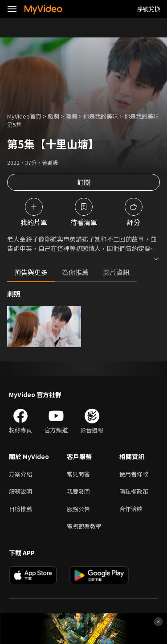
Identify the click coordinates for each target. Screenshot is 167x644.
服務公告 (78, 509)
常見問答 (78, 474)
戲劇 (53, 116)
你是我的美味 (101, 116)
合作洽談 (131, 509)
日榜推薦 (20, 509)
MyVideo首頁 (24, 116)
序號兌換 (149, 9)
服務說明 (20, 491)
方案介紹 (20, 474)
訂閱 (84, 182)
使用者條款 (134, 474)
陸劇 (71, 116)
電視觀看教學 (84, 526)
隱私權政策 (134, 491)
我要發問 (78, 491)
